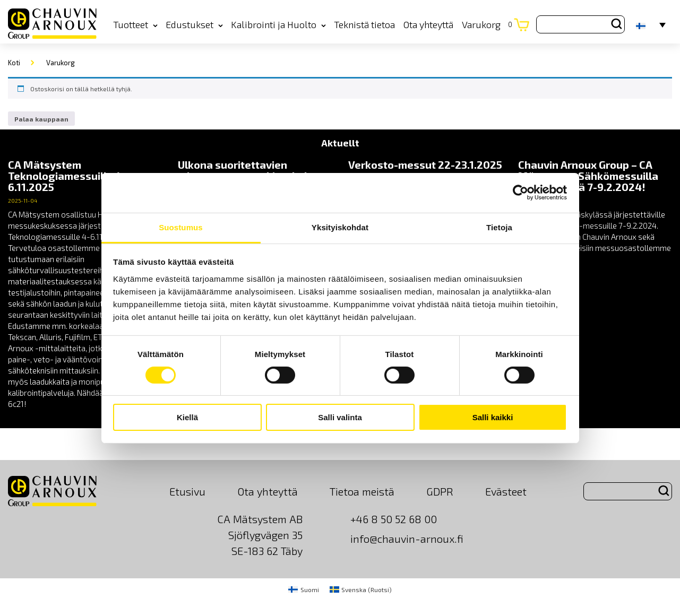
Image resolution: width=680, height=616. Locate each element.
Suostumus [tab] (181, 227)
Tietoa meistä (362, 491)
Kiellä (187, 417)
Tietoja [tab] (499, 227)
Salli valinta (340, 417)
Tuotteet (135, 24)
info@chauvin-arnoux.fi (407, 539)
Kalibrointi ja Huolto (278, 24)
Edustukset (194, 24)
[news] (85, 284)
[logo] (52, 24)
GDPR (440, 491)
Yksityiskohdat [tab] (340, 227)
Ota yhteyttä (428, 24)
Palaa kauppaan (41, 119)
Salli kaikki (493, 417)
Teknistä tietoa (364, 24)
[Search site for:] (580, 24)
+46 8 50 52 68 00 (394, 519)
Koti (14, 63)
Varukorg (487, 24)
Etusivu (187, 491)
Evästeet (506, 491)
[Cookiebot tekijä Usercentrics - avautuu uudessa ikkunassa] (520, 193)
